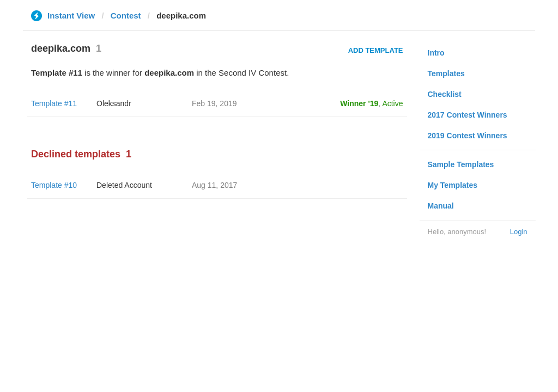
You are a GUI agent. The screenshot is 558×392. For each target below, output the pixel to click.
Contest (126, 16)
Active (392, 103)
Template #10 (54, 185)
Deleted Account (124, 185)
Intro (436, 53)
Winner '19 (359, 103)
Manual (441, 206)
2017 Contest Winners (468, 115)
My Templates (453, 185)
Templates (446, 73)
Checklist (445, 94)
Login (519, 232)
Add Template (376, 50)
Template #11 (54, 103)
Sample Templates (461, 164)
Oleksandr (114, 103)
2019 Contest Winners (468, 136)
